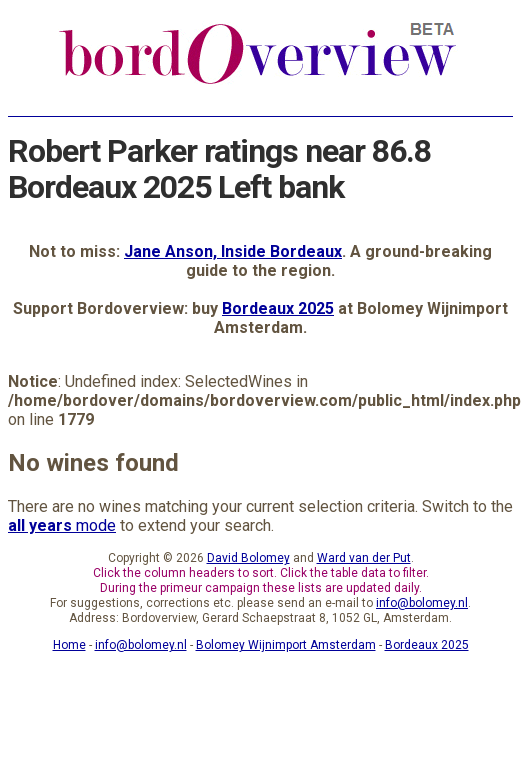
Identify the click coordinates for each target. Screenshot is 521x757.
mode (62, 525)
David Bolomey (248, 558)
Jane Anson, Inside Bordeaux (233, 251)
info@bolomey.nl (422, 603)
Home (69, 645)
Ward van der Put (364, 558)
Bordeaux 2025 (278, 308)
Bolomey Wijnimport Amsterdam (286, 645)
